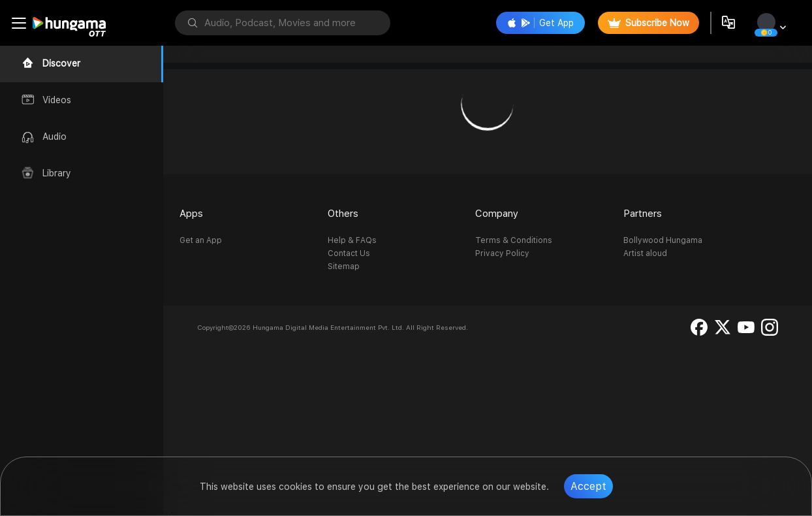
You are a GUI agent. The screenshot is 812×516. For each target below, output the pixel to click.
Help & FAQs (352, 240)
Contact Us (349, 253)
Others (343, 214)
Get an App (201, 240)
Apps (191, 214)
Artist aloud (645, 253)
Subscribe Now (648, 23)
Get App (540, 23)
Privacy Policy (502, 253)
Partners (643, 214)
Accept (588, 486)
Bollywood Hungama (663, 240)
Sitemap (344, 266)
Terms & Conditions (514, 240)
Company (497, 214)
